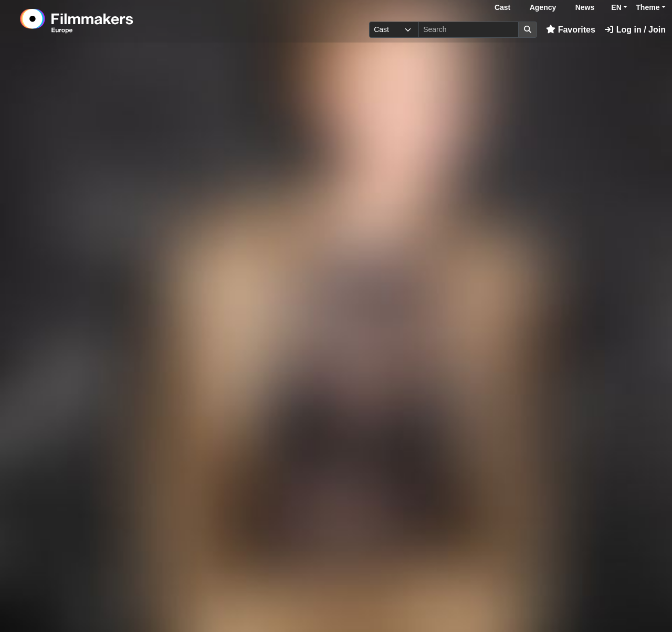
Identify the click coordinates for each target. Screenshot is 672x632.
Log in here (597, 600)
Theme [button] (648, 7)
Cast (502, 7)
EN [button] (616, 7)
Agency (543, 7)
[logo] (103, 21)
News (585, 7)
